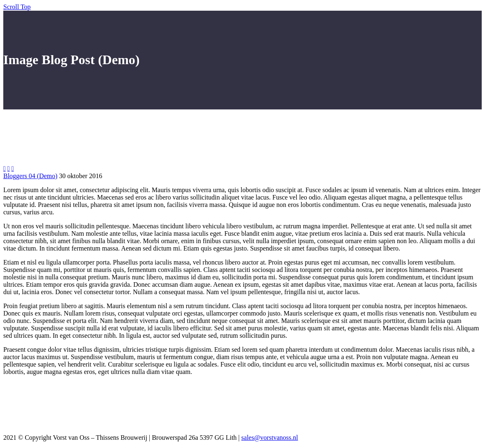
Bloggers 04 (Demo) (30, 176)
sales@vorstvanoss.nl (270, 438)
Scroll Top (17, 7)
